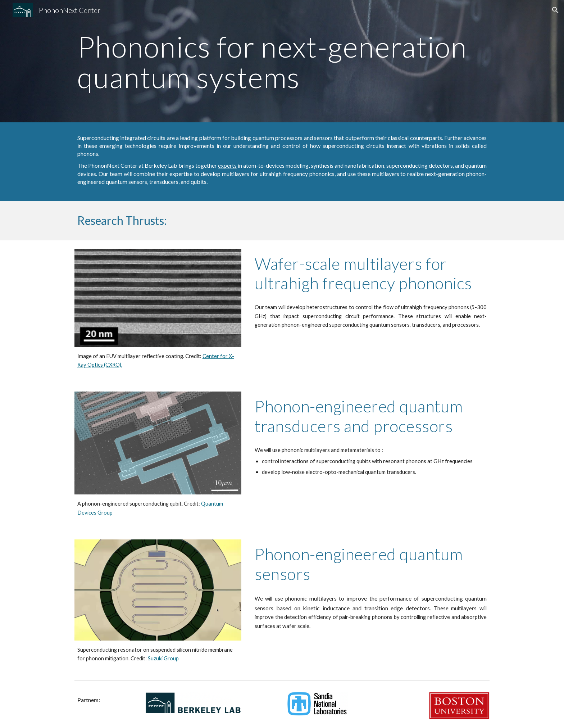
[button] (555, 10)
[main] (282, 61)
